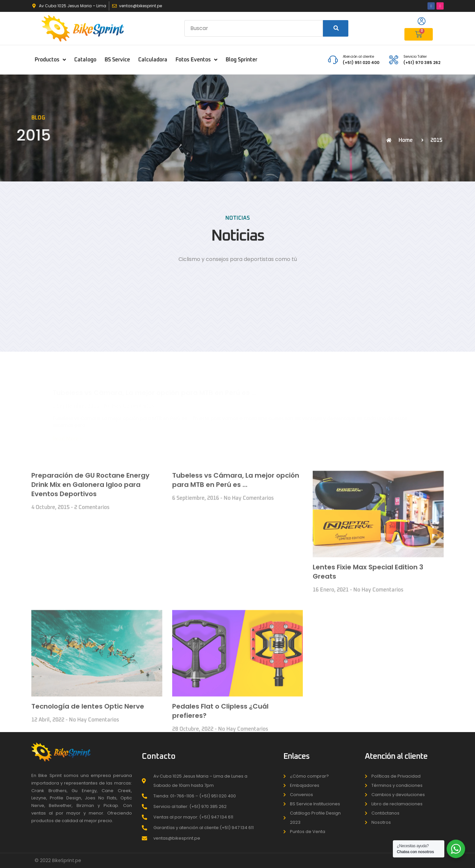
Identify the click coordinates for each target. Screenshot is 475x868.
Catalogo (85, 60)
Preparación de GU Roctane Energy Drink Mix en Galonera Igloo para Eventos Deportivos (90, 620)
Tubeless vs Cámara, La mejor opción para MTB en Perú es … (154, 373)
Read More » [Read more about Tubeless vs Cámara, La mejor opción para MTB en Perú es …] (68, 419)
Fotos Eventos (196, 60)
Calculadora (153, 60)
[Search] (336, 28)
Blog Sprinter (241, 60)
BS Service (117, 60)
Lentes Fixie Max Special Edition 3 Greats (368, 707)
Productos (50, 60)
